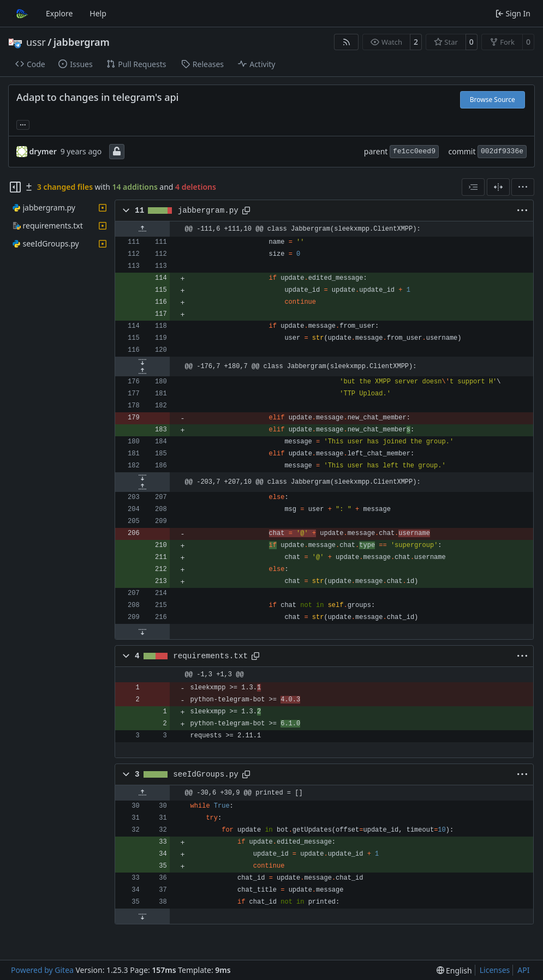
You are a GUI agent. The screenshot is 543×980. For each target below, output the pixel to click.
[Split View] (498, 187)
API (523, 970)
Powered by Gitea (42, 970)
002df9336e (502, 151)
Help (98, 13)
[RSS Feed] (347, 42)
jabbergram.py (208, 211)
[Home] (21, 14)
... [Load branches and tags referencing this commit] (23, 124)
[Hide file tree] (15, 187)
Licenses (495, 970)
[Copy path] (246, 211)
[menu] (523, 187)
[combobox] (473, 187)
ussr (36, 42)
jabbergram (82, 42)
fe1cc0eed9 (414, 151)
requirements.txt (210, 656)
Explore (59, 13)
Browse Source (493, 100)
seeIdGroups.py (206, 774)
